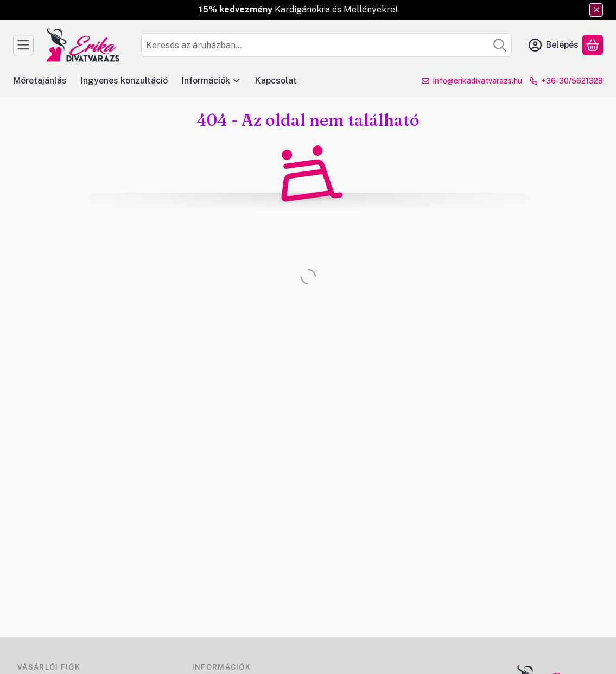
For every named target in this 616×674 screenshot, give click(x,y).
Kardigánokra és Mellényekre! (298, 9)
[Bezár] (596, 10)
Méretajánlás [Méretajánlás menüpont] (40, 81)
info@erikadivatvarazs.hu (478, 81)
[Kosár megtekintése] (593, 45)
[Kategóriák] (23, 45)
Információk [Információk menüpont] (211, 81)
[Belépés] (554, 45)
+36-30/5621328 (572, 81)
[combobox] (326, 45)
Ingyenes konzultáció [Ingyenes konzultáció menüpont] (124, 81)
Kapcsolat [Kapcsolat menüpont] (276, 81)
